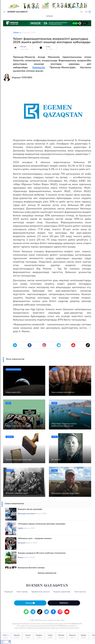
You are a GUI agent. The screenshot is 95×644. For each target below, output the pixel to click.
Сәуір (50, 636)
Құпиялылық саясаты (41, 592)
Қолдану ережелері (62, 592)
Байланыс (64, 603)
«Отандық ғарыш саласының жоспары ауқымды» (42, 524)
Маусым (72, 636)
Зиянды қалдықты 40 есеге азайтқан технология (42, 553)
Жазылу (30, 603)
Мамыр (61, 636)
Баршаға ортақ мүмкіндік (30, 509)
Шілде (83, 636)
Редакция (9, 592)
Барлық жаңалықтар (47, 573)
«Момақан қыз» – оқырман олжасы (35, 538)
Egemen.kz (39, 67)
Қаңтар (17, 636)
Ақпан (28, 636)
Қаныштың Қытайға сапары (31, 568)
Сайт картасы (80, 592)
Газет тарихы (22, 592)
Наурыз (39, 636)
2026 (6, 636)
